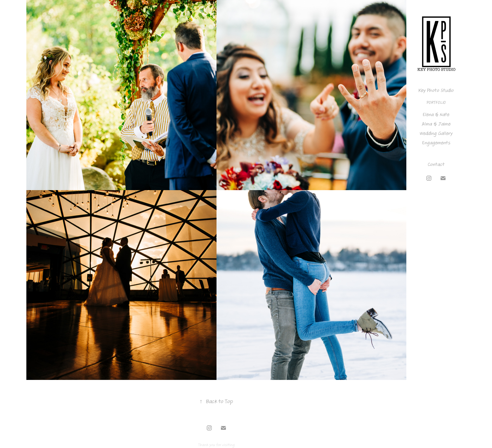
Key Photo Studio (436, 90)
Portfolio (436, 102)
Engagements (436, 143)
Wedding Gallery (436, 133)
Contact (436, 164)
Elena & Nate (436, 115)
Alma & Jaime (436, 124)
